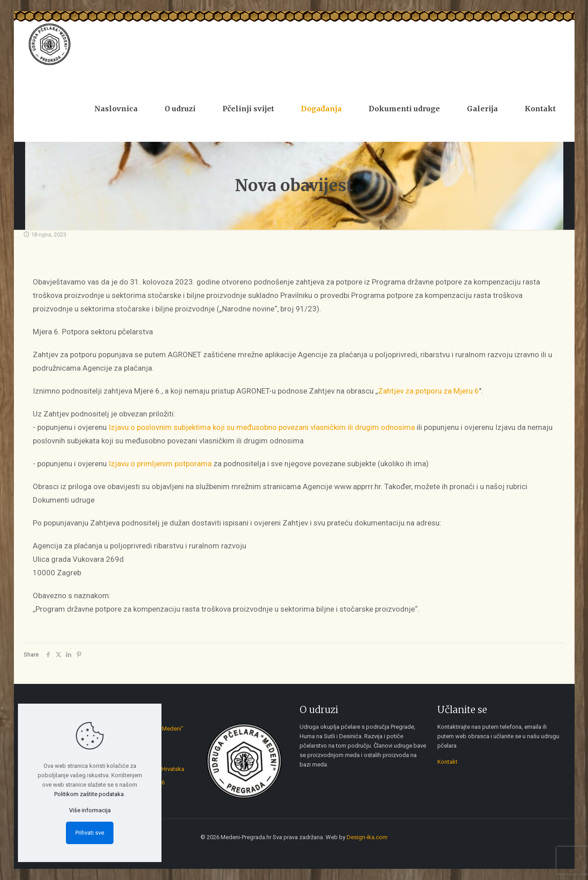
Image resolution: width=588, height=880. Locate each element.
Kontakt (447, 762)
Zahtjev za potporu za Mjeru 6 (429, 391)
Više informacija (90, 810)
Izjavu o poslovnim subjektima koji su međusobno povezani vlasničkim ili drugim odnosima (262, 427)
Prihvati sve (90, 833)
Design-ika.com (367, 837)
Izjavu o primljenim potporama (160, 464)
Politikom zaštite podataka (89, 794)
